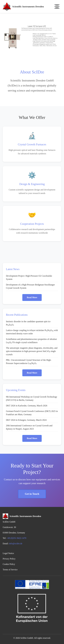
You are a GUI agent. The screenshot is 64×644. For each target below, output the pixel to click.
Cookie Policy (9, 564)
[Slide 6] (42, 55)
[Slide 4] (32, 55)
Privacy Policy (9, 559)
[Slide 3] (27, 55)
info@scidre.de (16, 543)
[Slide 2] (22, 55)
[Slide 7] (47, 55)
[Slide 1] (17, 55)
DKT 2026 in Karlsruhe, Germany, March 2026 (27, 406)
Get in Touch (32, 494)
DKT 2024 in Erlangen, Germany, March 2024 (26, 420)
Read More (32, 297)
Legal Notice (8, 553)
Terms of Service (10, 570)
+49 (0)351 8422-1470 (16, 538)
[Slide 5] (37, 55)
